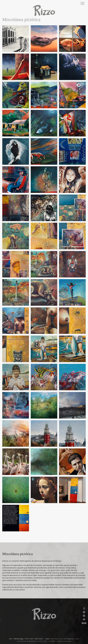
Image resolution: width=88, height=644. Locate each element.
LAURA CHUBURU (64, 641)
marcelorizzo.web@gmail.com (65, 639)
